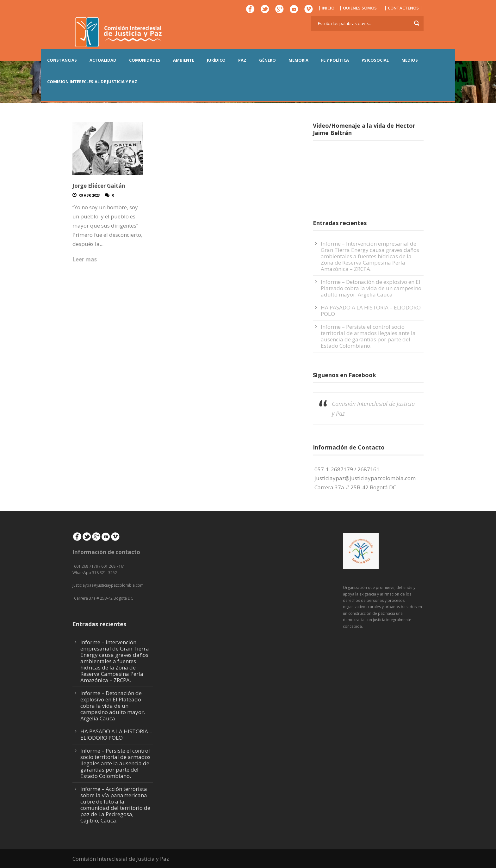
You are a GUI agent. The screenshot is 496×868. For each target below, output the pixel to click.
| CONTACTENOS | (403, 8)
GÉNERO (267, 60)
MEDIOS (410, 60)
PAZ (242, 60)
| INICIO (326, 8)
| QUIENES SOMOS (358, 8)
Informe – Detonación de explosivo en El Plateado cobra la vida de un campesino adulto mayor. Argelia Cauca (371, 288)
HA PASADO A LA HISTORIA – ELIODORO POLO (371, 311)
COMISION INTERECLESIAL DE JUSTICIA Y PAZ (92, 82)
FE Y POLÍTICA (335, 60)
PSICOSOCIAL (375, 60)
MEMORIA (298, 60)
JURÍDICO (216, 60)
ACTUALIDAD (103, 60)
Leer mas (85, 259)
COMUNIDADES (145, 60)
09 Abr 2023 (89, 195)
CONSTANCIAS (62, 60)
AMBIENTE (184, 60)
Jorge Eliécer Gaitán (99, 186)
